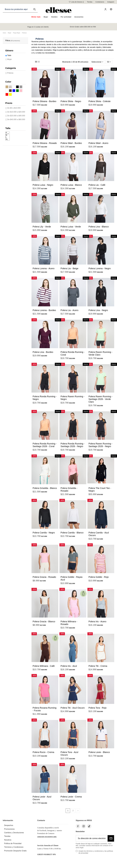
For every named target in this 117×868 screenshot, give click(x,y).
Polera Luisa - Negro (43, 185)
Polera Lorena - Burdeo (44, 310)
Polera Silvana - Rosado (45, 143)
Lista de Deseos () (76, 2)
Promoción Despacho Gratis (15, 851)
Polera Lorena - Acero (44, 269)
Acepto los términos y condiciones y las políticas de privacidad (96, 852)
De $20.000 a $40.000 (16, 116)
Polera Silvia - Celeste (100, 101)
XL (8, 139)
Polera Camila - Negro (44, 533)
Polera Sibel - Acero (98, 143)
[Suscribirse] (111, 839)
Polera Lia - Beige (69, 269)
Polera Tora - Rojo (98, 708)
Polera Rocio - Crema (43, 752)
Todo (9, 55)
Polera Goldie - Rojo (99, 577)
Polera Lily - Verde (42, 227)
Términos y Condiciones (14, 847)
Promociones (9, 829)
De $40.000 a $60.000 (16, 119)
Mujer (10, 59)
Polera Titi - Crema (98, 666)
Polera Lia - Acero (69, 310)
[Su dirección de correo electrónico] (92, 839)
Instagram (111, 2)
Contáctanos (100, 2)
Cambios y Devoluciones (14, 833)
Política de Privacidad (13, 844)
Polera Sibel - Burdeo (71, 143)
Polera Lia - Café (97, 185)
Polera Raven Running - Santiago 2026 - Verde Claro (100, 399)
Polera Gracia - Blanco (44, 622)
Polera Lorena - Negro (100, 269)
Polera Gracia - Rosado (44, 577)
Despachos (9, 826)
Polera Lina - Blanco (99, 227)
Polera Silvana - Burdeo (44, 101)
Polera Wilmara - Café (44, 666)
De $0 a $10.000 (14, 108)
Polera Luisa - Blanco (71, 185)
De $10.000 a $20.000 (16, 112)
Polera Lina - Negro (98, 310)
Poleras (10, 73)
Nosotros (8, 840)
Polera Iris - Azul (69, 666)
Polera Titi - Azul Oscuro (73, 708)
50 (109, 62)
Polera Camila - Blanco (72, 533)
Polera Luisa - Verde (71, 227)
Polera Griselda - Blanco (45, 488)
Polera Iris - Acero (97, 622)
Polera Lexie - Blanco (99, 752)
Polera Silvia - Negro (71, 101)
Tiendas (90, 2)
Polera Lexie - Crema (71, 797)
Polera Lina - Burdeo (43, 352)
